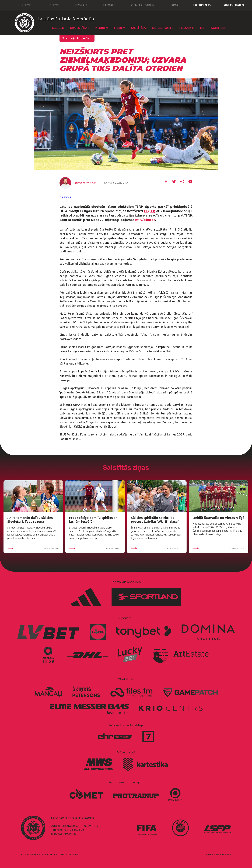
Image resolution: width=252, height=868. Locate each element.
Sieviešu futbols (76, 38)
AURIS (228, 854)
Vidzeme (49, 5)
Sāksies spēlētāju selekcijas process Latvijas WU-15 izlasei (155, 519)
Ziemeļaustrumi (140, 5)
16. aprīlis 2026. (157, 548)
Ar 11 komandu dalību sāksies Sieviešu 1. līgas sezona (30, 519)
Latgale (106, 5)
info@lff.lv (69, 834)
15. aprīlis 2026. (219, 548)
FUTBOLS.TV (202, 5)
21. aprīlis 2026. (33, 548)
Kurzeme (21, 5)
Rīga (171, 5)
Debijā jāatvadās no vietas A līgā (219, 518)
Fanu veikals (233, 5)
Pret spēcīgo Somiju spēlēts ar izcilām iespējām (93, 519)
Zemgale (78, 5)
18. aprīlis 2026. (95, 548)
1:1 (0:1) (150, 211)
